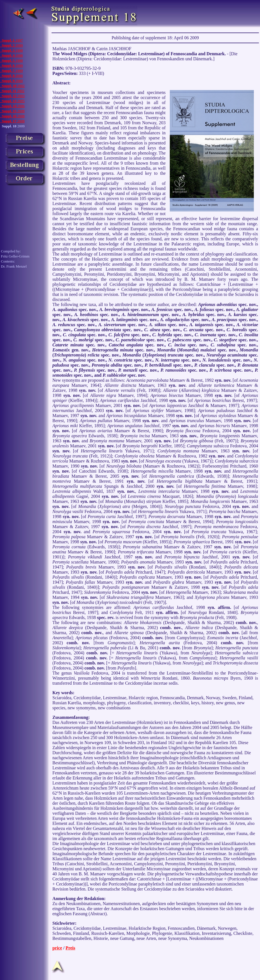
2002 (12, 86)
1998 (11, 50)
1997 (11, 40)
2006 (12, 106)
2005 (12, 101)
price (57, 948)
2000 (11, 76)
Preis (70, 948)
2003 (12, 96)
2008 (12, 111)
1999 (11, 45)
